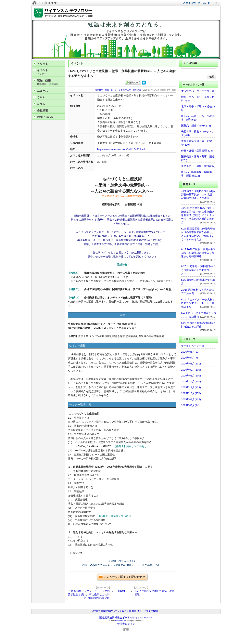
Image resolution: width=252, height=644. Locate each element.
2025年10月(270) (191, 393)
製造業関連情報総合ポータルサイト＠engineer (126, 618)
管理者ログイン (126, 624)
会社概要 (43, 111)
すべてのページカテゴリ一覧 (198, 91)
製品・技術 (50, 82)
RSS (126, 630)
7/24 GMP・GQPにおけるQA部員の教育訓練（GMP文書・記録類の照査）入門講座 (198, 195)
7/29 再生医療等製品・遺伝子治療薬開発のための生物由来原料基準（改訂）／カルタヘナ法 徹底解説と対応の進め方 (198, 215)
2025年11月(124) (191, 387)
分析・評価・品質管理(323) (197, 151)
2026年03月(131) (191, 364)
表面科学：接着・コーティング (109, 90)
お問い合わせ (45, 117)
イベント (50, 72)
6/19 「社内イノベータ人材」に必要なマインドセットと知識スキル (198, 303)
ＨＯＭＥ (43, 64)
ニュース (43, 91)
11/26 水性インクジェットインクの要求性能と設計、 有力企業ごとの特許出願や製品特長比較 (89, 594)
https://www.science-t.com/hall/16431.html (121, 149)
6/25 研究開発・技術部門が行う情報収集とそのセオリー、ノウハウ (198, 270)
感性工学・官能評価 (132, 90)
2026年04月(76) (190, 358)
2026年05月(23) (190, 352)
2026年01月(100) (191, 376)
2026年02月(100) (191, 370)
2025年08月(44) (190, 405)
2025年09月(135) (191, 399)
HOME (122, 591)
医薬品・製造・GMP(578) (196, 126)
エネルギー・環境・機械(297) (198, 166)
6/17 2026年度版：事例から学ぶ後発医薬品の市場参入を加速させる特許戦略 (198, 253)
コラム (41, 104)
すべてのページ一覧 (193, 346)
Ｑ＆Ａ (41, 97)
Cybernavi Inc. (121, 621)
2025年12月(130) (191, 381)
